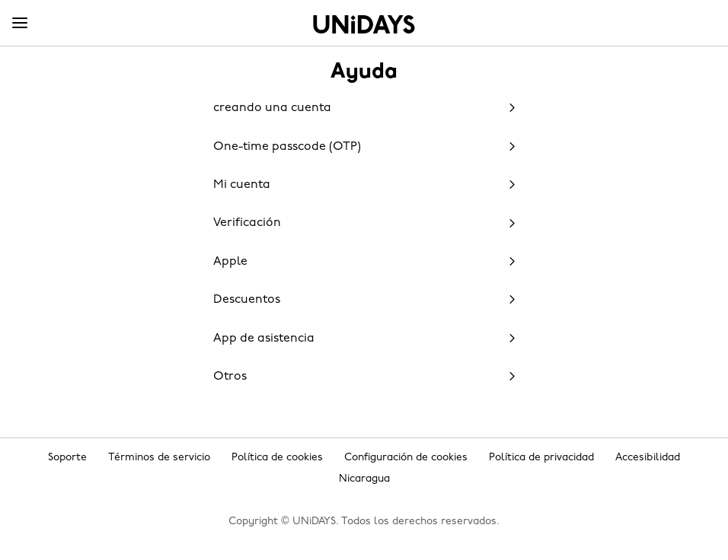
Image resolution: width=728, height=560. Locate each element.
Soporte (67, 458)
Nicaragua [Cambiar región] (364, 479)
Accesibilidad (648, 458)
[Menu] (20, 24)
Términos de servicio (159, 458)
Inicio (364, 24)
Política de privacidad (541, 458)
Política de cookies (277, 458)
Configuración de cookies (406, 458)
